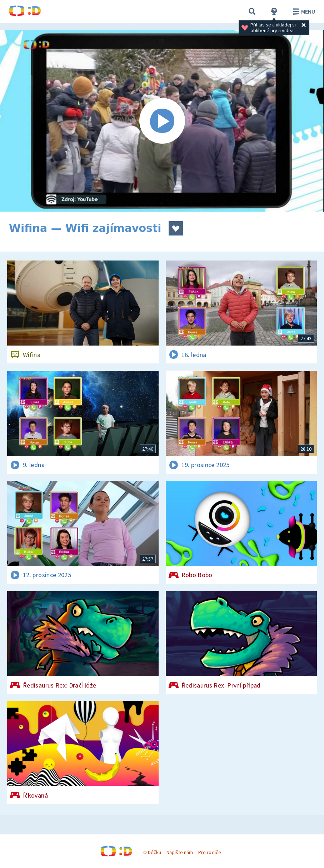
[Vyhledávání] (252, 11)
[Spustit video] (162, 121)
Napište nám (180, 852)
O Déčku (152, 852)
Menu (303, 11)
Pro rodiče (210, 852)
